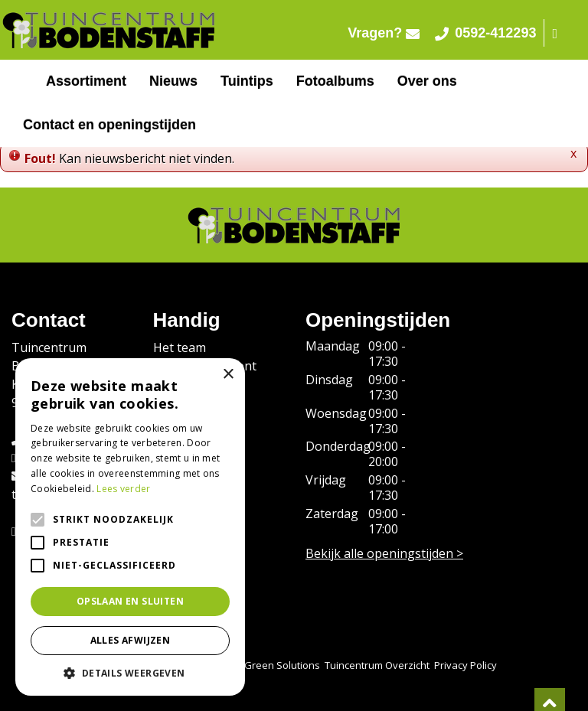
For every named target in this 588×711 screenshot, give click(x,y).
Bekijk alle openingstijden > (384, 553)
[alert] (130, 527)
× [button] (228, 375)
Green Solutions (282, 665)
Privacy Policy (465, 665)
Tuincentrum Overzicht (377, 665)
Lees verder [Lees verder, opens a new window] (123, 489)
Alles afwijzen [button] (131, 640)
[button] (130, 673)
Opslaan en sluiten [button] (130, 601)
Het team (180, 347)
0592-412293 (485, 33)
